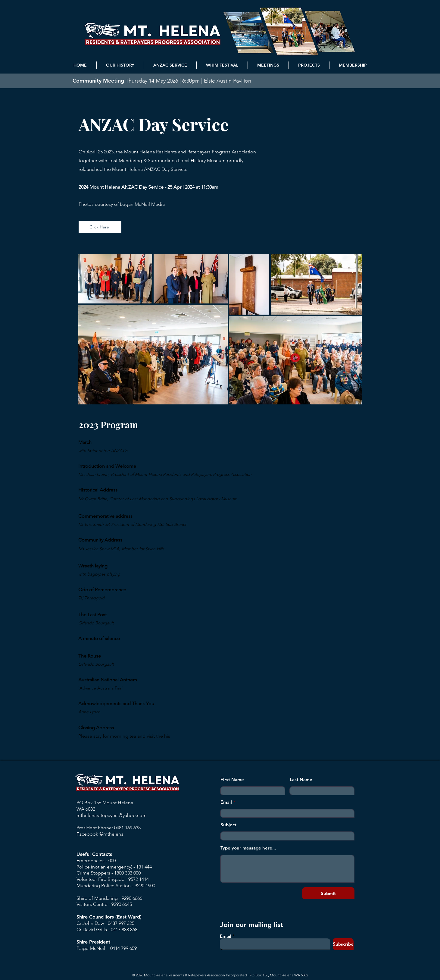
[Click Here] (100, 227)
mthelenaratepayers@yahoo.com (112, 815)
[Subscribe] (343, 944)
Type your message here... (248, 848)
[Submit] (328, 893)
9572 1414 (139, 879)
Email (226, 802)
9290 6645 (122, 904)
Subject (228, 825)
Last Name (301, 779)
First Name (232, 779)
